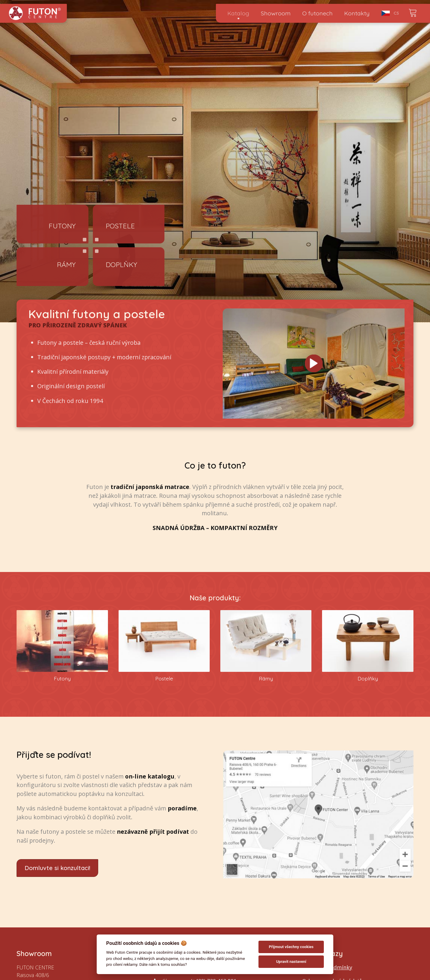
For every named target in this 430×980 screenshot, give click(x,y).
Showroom (276, 13)
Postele (120, 226)
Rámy (66, 264)
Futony (62, 226)
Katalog (238, 13)
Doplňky (121, 264)
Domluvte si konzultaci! (57, 868)
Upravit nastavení (291, 962)
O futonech (317, 13)
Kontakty (357, 13)
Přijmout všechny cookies (291, 947)
